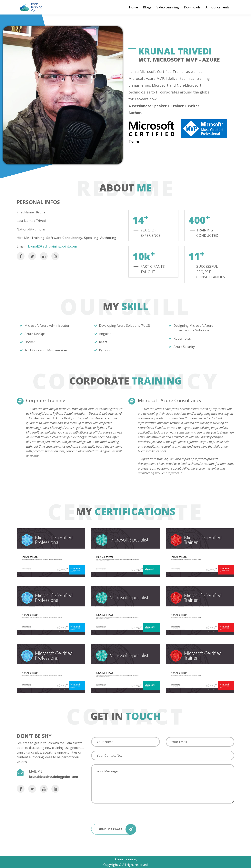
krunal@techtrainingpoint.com (53, 246)
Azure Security (184, 347)
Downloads (192, 7)
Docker (30, 342)
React (103, 342)
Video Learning (168, 7)
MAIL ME (36, 771)
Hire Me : (24, 238)
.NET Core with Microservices (46, 350)
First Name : (26, 212)
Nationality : (26, 229)
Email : (22, 246)
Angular (105, 334)
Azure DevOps (35, 334)
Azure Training (126, 859)
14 (141, 220)
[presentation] (121, 812)
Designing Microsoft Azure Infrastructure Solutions (193, 328)
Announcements (218, 7)
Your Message (163, 784)
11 (196, 256)
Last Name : (26, 221)
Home (133, 7)
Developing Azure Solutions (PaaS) (125, 326)
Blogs (147, 7)
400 (199, 220)
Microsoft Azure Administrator (47, 326)
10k (144, 256)
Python (104, 350)
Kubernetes (182, 338)
